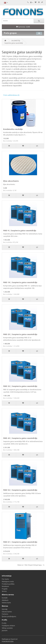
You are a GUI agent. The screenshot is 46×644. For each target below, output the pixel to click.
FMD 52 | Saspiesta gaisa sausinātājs (20, 490)
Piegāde (5, 589)
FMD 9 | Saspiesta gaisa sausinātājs (20, 230)
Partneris (5, 614)
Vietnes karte (6, 603)
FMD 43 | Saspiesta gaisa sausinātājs (20, 438)
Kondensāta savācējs (13, 129)
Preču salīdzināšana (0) (11, 95)
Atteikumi (5, 600)
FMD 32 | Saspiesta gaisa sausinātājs (20, 386)
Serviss (4, 591)
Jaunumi (5, 630)
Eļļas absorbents (11, 181)
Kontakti (5, 598)
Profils (4, 623)
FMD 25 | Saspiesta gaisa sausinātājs (20, 334)
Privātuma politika (8, 584)
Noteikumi (5, 586)
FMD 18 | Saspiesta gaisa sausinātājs (20, 282)
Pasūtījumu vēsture (8, 626)
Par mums (5, 579)
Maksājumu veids (8, 582)
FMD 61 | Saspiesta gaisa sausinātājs (20, 542)
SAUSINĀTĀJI (16, 41)
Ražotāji (5, 609)
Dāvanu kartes (7, 612)
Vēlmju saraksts (7, 628)
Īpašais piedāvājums (9, 616)
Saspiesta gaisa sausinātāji (14, 43)
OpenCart (14, 639)
